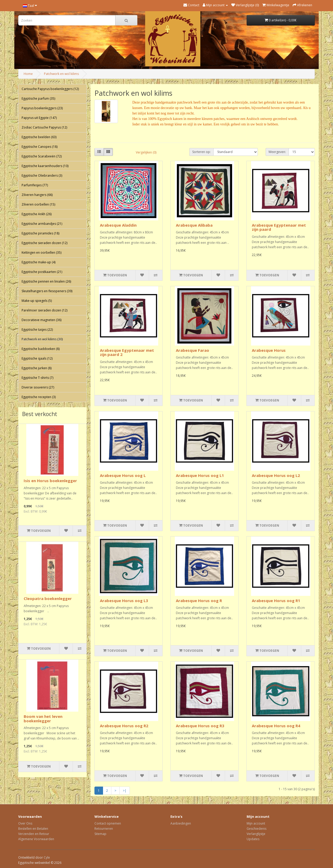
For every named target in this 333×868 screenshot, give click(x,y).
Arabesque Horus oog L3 (124, 601)
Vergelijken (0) (146, 152)
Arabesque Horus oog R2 (124, 726)
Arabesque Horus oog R (199, 601)
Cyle (47, 857)
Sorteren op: (201, 152)
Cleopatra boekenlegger (48, 598)
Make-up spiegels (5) (37, 301)
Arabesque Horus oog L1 (200, 475)
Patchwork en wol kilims (61, 74)
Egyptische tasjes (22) (37, 330)
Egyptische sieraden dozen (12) (44, 243)
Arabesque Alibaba (194, 225)
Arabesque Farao (193, 350)
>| (125, 791)
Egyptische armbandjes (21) (42, 224)
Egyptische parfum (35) (38, 98)
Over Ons (25, 823)
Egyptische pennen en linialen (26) (46, 281)
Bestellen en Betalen (33, 829)
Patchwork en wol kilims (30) (42, 339)
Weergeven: (277, 152)
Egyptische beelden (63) (39, 137)
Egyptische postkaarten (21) (42, 272)
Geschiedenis (257, 829)
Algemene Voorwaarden (36, 839)
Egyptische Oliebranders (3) (42, 175)
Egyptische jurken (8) (37, 368)
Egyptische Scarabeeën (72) (42, 156)
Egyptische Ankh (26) (37, 214)
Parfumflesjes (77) (35, 185)
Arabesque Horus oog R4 (276, 726)
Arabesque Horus (269, 350)
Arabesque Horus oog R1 (276, 601)
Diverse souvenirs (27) (38, 387)
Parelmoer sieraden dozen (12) (44, 310)
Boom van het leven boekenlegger (43, 719)
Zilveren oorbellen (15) (38, 204)
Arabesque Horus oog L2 (276, 475)
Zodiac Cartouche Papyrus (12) (44, 127)
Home (28, 74)
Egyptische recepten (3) (39, 397)
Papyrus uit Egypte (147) (39, 118)
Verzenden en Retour (34, 834)
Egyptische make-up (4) (39, 262)
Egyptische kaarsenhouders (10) (45, 166)
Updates (253, 839)
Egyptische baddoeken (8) (41, 349)
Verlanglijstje (256, 834)
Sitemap (100, 834)
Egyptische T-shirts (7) (37, 378)
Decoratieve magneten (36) (41, 320)
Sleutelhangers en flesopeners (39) (47, 291)
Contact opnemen (108, 823)
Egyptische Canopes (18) (40, 147)
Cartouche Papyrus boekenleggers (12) (50, 89)
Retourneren (104, 829)
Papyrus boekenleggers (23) (42, 108)
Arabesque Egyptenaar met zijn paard (279, 227)
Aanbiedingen (181, 823)
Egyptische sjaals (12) (37, 358)
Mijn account (256, 823)
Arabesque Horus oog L (123, 475)
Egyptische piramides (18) (40, 233)
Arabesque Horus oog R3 (200, 726)
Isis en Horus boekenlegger (50, 481)
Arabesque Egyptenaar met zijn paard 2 (127, 352)
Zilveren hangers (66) (37, 195)
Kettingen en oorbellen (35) (41, 253)
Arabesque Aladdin (118, 225)
